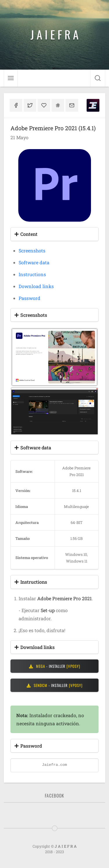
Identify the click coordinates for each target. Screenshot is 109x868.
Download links (36, 286)
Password (30, 298)
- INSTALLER (55, 666)
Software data (34, 262)
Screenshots (32, 251)
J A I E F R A (54, 34)
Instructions (32, 274)
